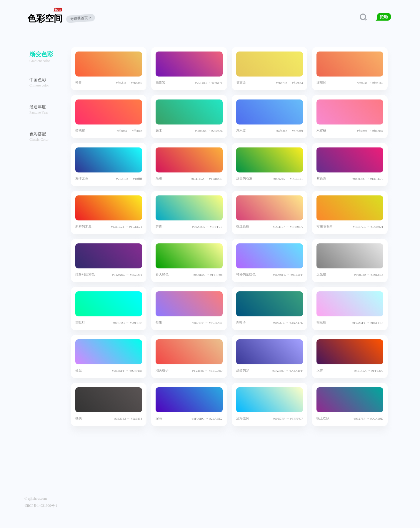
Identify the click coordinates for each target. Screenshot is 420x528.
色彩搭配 (38, 134)
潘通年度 (38, 107)
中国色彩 (38, 80)
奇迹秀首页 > (81, 18)
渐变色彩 (41, 54)
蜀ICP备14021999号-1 (41, 506)
